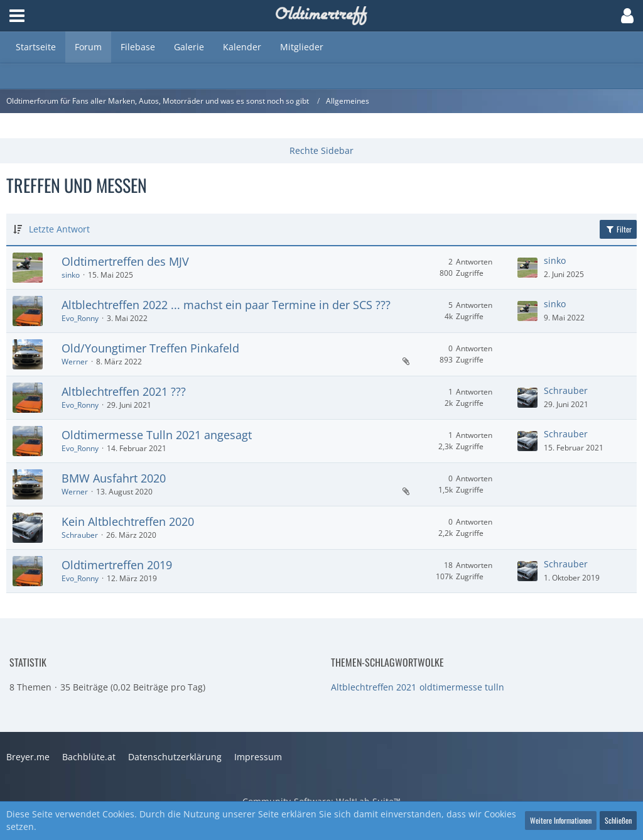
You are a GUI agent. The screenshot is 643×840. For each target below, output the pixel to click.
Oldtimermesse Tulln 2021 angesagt (157, 435)
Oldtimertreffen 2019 (117, 565)
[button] (17, 16)
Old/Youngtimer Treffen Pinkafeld (150, 348)
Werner (75, 362)
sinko (71, 275)
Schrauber (566, 390)
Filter (618, 229)
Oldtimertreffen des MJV (125, 261)
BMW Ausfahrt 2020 (114, 478)
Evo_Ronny (80, 318)
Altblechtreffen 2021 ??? (124, 391)
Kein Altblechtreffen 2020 (128, 521)
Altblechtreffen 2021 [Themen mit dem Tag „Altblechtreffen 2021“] (374, 687)
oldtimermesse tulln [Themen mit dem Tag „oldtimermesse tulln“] (462, 687)
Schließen (618, 820)
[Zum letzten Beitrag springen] (527, 268)
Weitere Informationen (561, 820)
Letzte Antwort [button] (59, 229)
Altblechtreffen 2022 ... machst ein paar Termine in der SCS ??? (226, 305)
